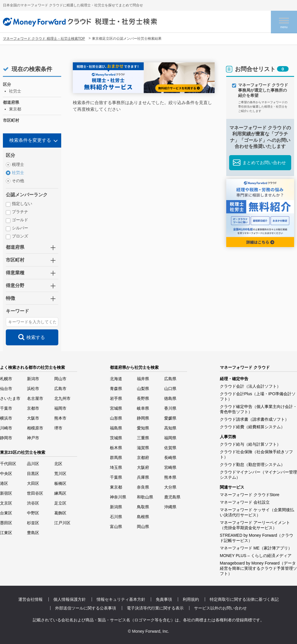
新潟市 (33, 379)
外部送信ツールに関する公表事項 (86, 608)
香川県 (170, 408)
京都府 (143, 458)
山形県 (116, 418)
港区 (4, 483)
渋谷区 (33, 503)
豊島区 (33, 533)
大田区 (33, 483)
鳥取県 (143, 507)
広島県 (170, 379)
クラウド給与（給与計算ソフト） (250, 444)
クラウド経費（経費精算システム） (252, 427)
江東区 (6, 533)
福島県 (116, 428)
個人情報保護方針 (70, 599)
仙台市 (6, 389)
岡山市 (60, 379)
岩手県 (116, 398)
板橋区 (60, 483)
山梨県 (143, 389)
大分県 (170, 487)
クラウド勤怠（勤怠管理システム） (252, 465)
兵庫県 (143, 477)
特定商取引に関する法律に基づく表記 (244, 599)
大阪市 (33, 418)
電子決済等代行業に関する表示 (155, 608)
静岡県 (143, 418)
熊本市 (60, 418)
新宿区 (6, 493)
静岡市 (6, 438)
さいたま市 (10, 398)
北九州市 (62, 398)
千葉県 (116, 477)
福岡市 (60, 408)
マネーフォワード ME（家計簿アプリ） (256, 548)
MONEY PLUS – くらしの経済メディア (256, 556)
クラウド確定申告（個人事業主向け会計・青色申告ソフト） (258, 409)
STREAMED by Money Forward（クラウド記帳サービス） (257, 538)
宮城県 (116, 408)
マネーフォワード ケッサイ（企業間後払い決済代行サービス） (257, 512)
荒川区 (60, 474)
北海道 (116, 379)
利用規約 (191, 599)
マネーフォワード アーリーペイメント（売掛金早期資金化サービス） (255, 525)
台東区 (6, 513)
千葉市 (6, 408)
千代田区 (8, 464)
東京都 (116, 487)
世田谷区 (35, 493)
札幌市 (6, 379)
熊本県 (170, 477)
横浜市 (6, 418)
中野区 (33, 513)
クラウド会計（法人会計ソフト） (250, 386)
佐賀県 (170, 448)
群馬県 (116, 458)
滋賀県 (143, 448)
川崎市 (6, 428)
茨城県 (116, 438)
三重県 (143, 438)
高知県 (170, 428)
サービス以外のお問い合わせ (220, 608)
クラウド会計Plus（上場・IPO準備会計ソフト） (258, 396)
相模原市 (35, 428)
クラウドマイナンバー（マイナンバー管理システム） (258, 475)
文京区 (6, 503)
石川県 (116, 517)
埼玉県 (116, 467)
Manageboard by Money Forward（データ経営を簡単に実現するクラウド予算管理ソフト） (258, 568)
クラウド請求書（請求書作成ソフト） (254, 419)
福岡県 (170, 438)
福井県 (143, 379)
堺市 (58, 428)
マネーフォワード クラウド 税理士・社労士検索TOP (44, 39)
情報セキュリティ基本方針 (121, 599)
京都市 (33, 408)
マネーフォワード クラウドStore (250, 495)
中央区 (6, 474)
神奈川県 (118, 497)
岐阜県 (143, 408)
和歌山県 (145, 497)
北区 (58, 464)
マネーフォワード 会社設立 (245, 502)
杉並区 (33, 523)
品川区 (33, 464)
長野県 (143, 398)
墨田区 (6, 523)
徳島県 (170, 398)
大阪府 (143, 467)
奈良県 (143, 487)
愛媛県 (170, 418)
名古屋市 (35, 398)
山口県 (170, 389)
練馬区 (60, 493)
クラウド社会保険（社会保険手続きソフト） (256, 454)
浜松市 (33, 389)
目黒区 (33, 474)
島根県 (143, 517)
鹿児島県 (172, 497)
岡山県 (143, 527)
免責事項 (164, 599)
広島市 (60, 389)
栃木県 (116, 448)
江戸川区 (62, 523)
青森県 (116, 389)
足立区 (60, 503)
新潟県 (116, 507)
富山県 (116, 527)
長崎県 (170, 458)
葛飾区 (60, 513)
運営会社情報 (30, 599)
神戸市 (33, 438)
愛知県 (143, 428)
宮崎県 (170, 467)
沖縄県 (170, 507)
